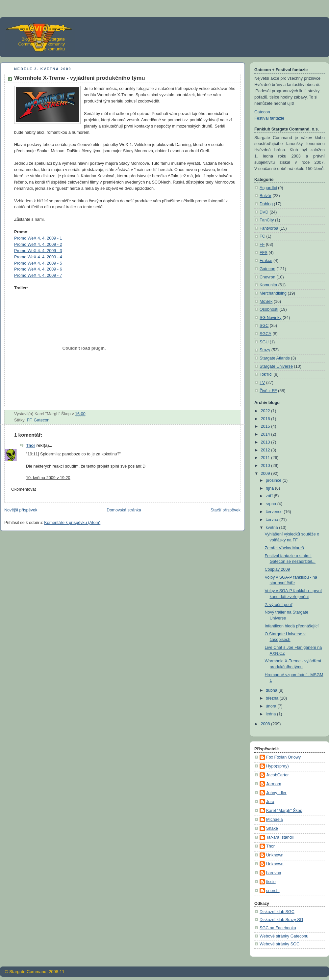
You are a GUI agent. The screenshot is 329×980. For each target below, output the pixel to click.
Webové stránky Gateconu (284, 936)
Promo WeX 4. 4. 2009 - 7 (38, 275)
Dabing (266, 204)
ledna (271, 714)
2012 (266, 450)
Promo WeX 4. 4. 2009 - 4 (38, 257)
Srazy (265, 350)
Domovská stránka (124, 510)
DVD (264, 212)
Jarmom (274, 784)
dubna (272, 690)
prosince (274, 480)
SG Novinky (271, 318)
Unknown (275, 855)
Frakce (266, 261)
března (273, 698)
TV (262, 383)
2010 (266, 466)
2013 (266, 442)
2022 (266, 411)
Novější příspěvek (21, 510)
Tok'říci (266, 374)
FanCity (267, 220)
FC (262, 236)
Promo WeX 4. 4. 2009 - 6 (38, 269)
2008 (266, 724)
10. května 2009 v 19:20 (48, 478)
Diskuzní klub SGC (277, 912)
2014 (266, 434)
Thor (31, 446)
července (275, 512)
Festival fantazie (269, 118)
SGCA (266, 334)
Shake (272, 828)
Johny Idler (276, 793)
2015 (266, 426)
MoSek (266, 302)
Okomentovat (24, 489)
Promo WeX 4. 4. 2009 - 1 (38, 238)
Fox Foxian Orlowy (283, 757)
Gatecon (42, 420)
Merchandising (273, 293)
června (273, 520)
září (270, 496)
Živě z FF (268, 391)
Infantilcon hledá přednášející (292, 626)
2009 (266, 474)
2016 (266, 419)
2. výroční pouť (279, 605)
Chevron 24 (41, 28)
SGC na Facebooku (278, 928)
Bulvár (266, 196)
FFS (264, 253)
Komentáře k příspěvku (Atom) (72, 523)
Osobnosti (269, 309)
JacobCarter (278, 775)
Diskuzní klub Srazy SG (281, 920)
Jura (270, 802)
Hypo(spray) (278, 766)
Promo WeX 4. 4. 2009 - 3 (38, 251)
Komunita (268, 285)
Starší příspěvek (226, 510)
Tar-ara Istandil (280, 837)
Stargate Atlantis (275, 358)
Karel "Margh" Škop (284, 811)
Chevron (267, 277)
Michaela (274, 820)
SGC (264, 326)
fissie (271, 882)
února (272, 706)
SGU (264, 342)
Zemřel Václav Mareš (284, 548)
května (273, 528)
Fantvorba (269, 228)
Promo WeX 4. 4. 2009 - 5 (38, 263)
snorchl (273, 891)
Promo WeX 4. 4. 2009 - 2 (38, 245)
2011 (266, 458)
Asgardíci (268, 188)
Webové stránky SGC (279, 944)
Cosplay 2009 (278, 569)
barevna (274, 873)
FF (29, 420)
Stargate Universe (276, 366)
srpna (272, 504)
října (270, 488)
